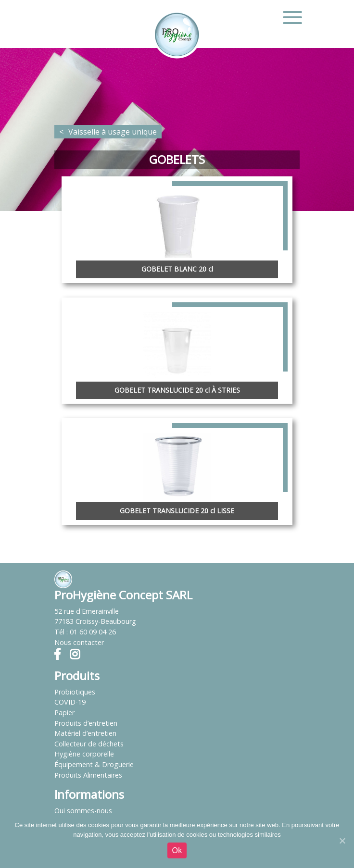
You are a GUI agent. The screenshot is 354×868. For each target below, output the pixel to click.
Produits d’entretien (86, 723)
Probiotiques (75, 692)
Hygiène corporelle (84, 754)
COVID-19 (70, 702)
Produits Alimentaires (88, 775)
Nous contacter (79, 642)
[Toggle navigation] (292, 17)
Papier (64, 713)
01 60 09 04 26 (93, 632)
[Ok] (342, 841)
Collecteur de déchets (89, 744)
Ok (177, 850)
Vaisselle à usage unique (113, 132)
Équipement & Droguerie (94, 764)
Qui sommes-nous (83, 811)
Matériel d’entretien (85, 733)
